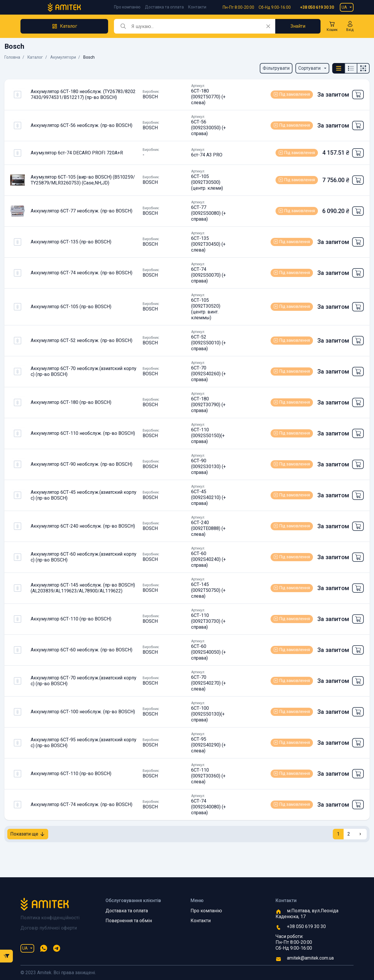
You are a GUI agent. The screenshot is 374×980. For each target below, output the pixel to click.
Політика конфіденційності (50, 918)
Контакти (197, 7)
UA (344, 7)
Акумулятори (63, 57)
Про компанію (127, 7)
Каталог (35, 57)
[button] (350, 26)
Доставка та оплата (164, 7)
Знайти (298, 26)
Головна (12, 57)
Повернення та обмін (129, 921)
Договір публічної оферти (49, 928)
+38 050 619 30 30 (317, 7)
